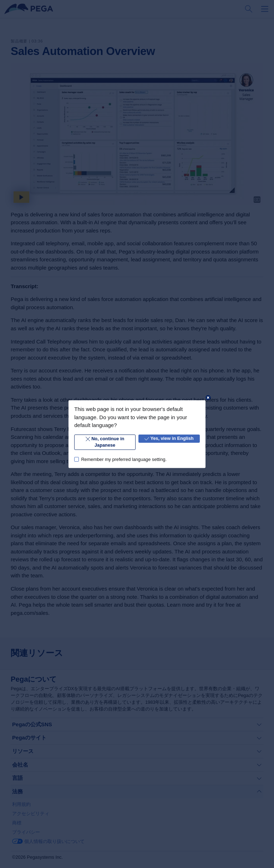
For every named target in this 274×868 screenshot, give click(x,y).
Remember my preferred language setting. (124, 459)
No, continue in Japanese (105, 442)
